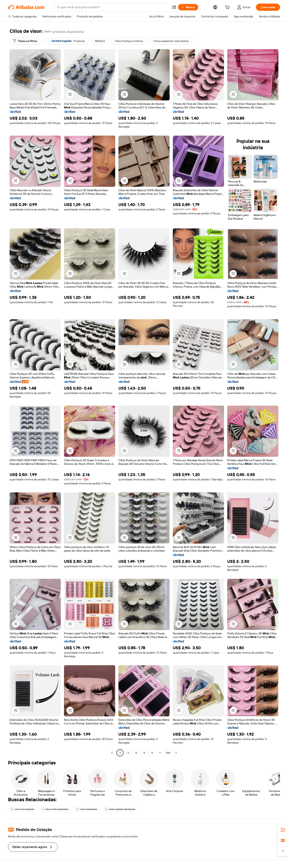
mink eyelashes (87, 809)
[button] (174, 7)
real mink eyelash (22, 809)
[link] (283, 830)
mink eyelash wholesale (120, 809)
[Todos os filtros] (25, 41)
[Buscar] (188, 7)
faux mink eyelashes (55, 809)
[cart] (228, 8)
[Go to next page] (176, 753)
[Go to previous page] (112, 753)
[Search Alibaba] (113, 7)
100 (168, 753)
